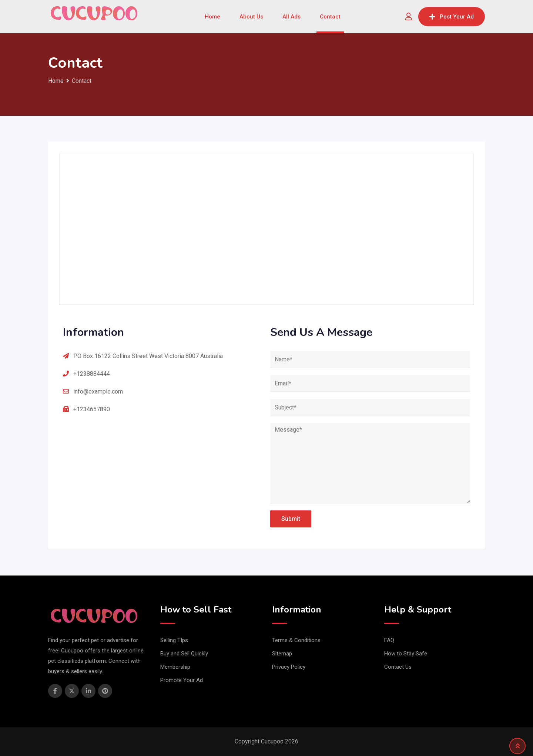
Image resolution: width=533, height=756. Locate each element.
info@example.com (98, 391)
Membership (175, 667)
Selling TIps (174, 640)
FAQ (389, 640)
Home (212, 17)
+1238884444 (92, 374)
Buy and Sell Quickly (184, 654)
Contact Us (398, 667)
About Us (251, 17)
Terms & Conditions (296, 640)
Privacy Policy (289, 667)
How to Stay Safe (406, 654)
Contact (330, 17)
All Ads (291, 17)
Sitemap (282, 654)
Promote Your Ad (182, 680)
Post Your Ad (452, 17)
